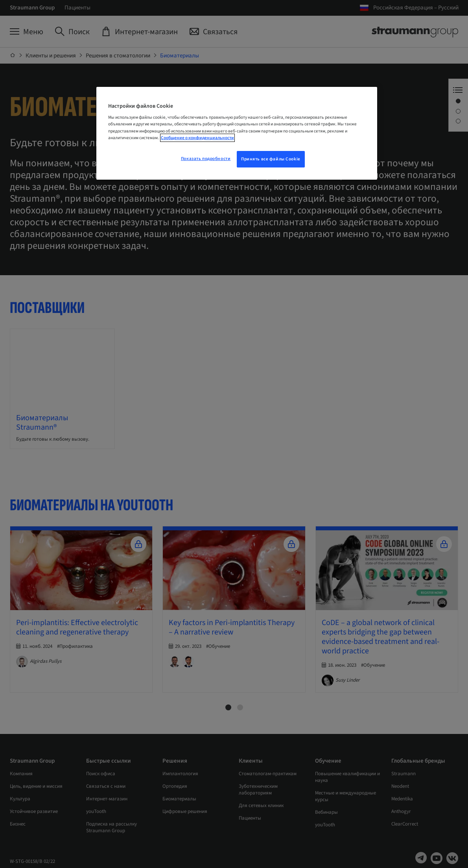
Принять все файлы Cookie (271, 159)
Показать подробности (206, 159)
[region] (237, 133)
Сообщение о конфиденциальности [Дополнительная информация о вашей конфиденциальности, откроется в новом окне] (197, 138)
